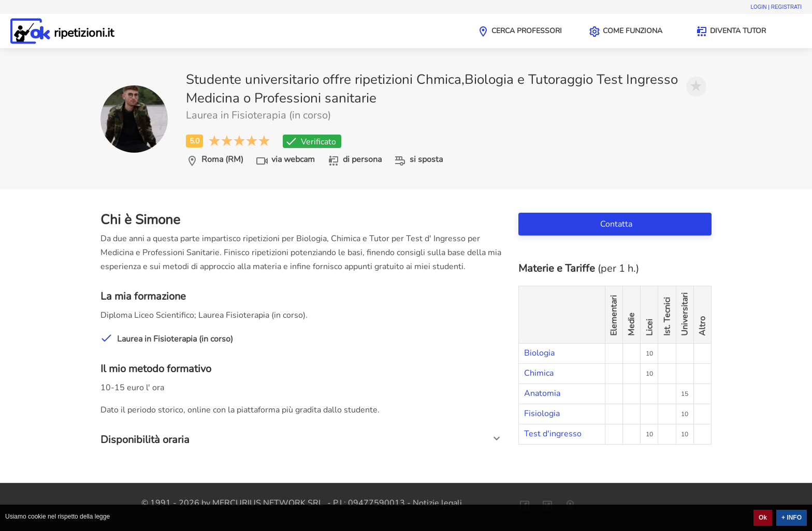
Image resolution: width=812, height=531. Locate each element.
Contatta (617, 224)
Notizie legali (437, 503)
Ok (763, 518)
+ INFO (792, 518)
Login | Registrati (776, 7)
